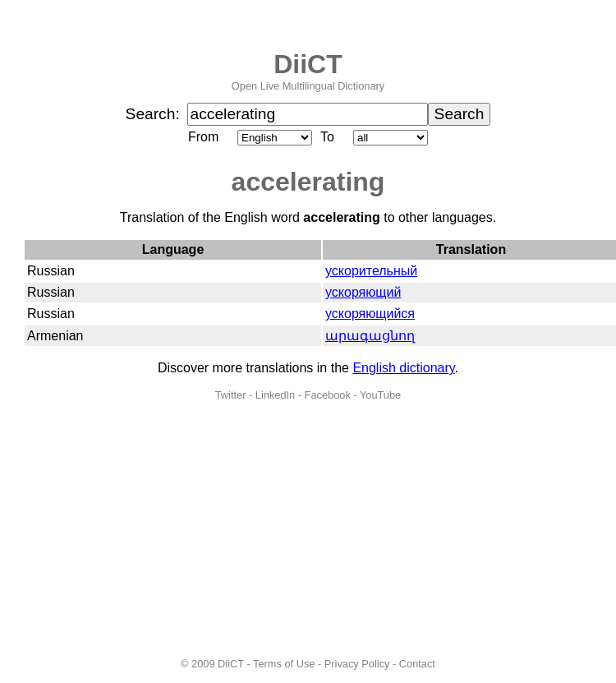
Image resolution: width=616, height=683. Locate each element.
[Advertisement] (308, 529)
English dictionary (403, 368)
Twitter (231, 395)
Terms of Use (284, 664)
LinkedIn (275, 395)
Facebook (328, 395)
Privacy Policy (357, 664)
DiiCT (308, 64)
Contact (417, 664)
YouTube (380, 395)
